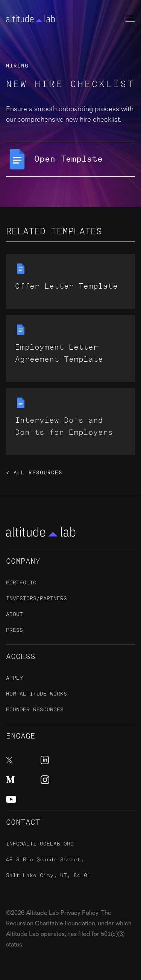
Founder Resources (35, 710)
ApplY (14, 678)
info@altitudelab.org (40, 844)
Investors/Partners (36, 599)
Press (14, 630)
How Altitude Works (36, 694)
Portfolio (21, 583)
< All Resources (34, 473)
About (14, 614)
